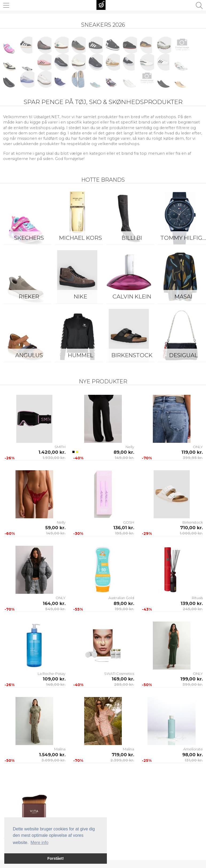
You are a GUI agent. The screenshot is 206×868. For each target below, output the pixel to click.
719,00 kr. (123, 755)
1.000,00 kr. (191, 533)
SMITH (60, 447)
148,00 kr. (56, 684)
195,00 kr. (125, 533)
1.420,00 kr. (52, 452)
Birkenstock (132, 355)
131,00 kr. (194, 760)
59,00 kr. (55, 528)
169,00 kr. (123, 679)
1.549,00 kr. (52, 755)
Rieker (29, 296)
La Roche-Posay (52, 674)
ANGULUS (29, 355)
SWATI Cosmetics (119, 674)
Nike (80, 296)
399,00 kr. (193, 684)
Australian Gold (121, 598)
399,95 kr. (193, 458)
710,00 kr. (191, 528)
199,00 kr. (124, 609)
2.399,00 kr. (122, 760)
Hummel (81, 355)
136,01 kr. (124, 528)
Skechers (29, 238)
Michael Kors (80, 238)
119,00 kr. (192, 452)
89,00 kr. (124, 452)
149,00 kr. (124, 458)
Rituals (197, 598)
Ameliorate (193, 749)
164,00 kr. (54, 603)
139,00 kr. (192, 603)
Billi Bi (132, 238)
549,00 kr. (55, 609)
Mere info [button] (39, 843)
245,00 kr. (193, 609)
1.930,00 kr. (54, 458)
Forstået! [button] (56, 858)
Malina (60, 749)
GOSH (129, 522)
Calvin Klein (132, 296)
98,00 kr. (193, 755)
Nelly (130, 447)
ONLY (198, 447)
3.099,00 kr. (53, 760)
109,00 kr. (54, 679)
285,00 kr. (124, 684)
